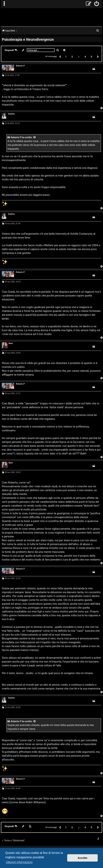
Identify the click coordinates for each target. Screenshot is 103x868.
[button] (60, 56)
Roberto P (20, 66)
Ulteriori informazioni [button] (19, 862)
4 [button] (85, 57)
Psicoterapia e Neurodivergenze (28, 39)
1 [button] (66, 57)
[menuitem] (97, 4)
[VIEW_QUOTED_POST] (35, 137)
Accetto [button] (82, 858)
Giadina (11, 114)
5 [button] (91, 57)
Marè (11, 343)
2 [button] (72, 57)
